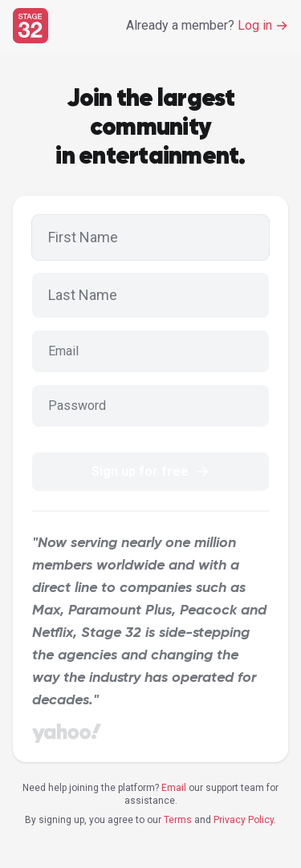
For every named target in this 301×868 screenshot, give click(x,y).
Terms (178, 820)
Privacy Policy (244, 820)
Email (174, 788)
